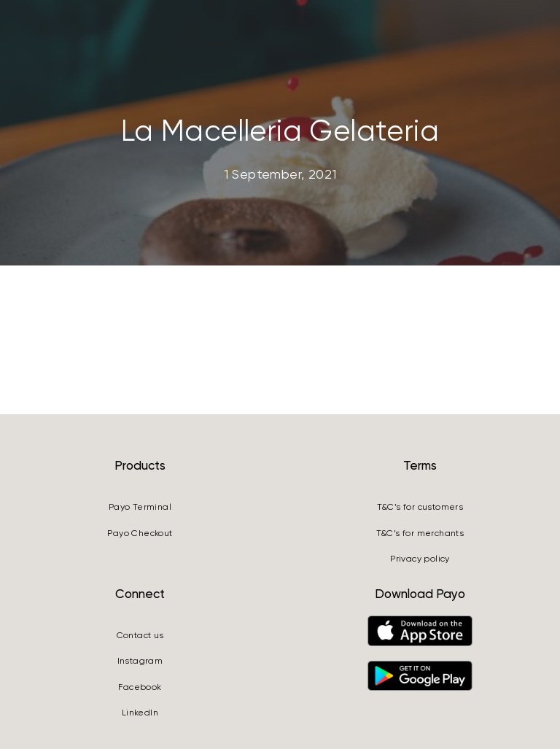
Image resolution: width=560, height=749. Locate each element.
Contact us (140, 635)
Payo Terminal (140, 507)
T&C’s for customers (420, 507)
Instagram (140, 661)
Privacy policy (420, 559)
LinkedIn (140, 713)
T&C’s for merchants (420, 533)
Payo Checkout (140, 533)
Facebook (140, 687)
